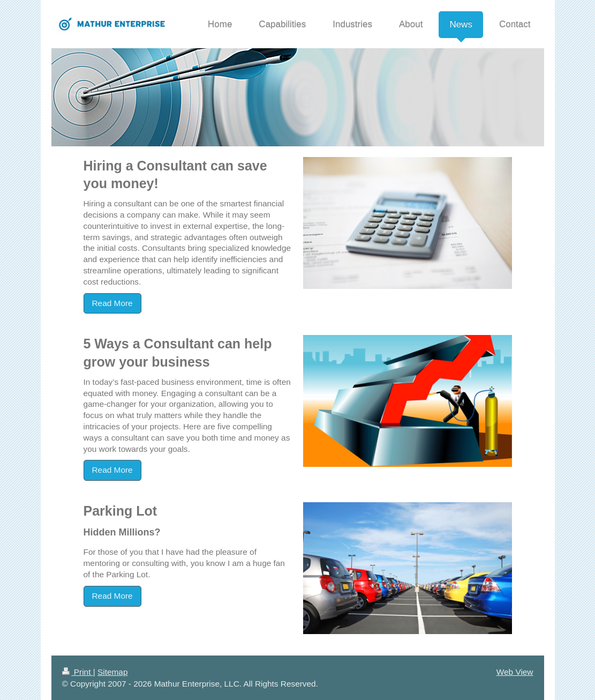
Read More (112, 303)
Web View (515, 672)
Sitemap (112, 672)
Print (78, 672)
